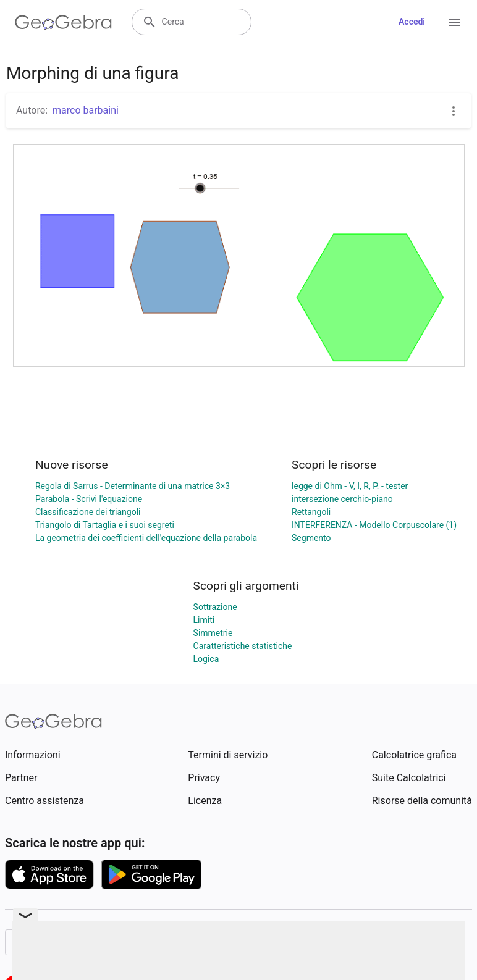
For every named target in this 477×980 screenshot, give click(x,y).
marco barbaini (86, 110)
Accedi (412, 22)
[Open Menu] (455, 22)
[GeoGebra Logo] (63, 22)
